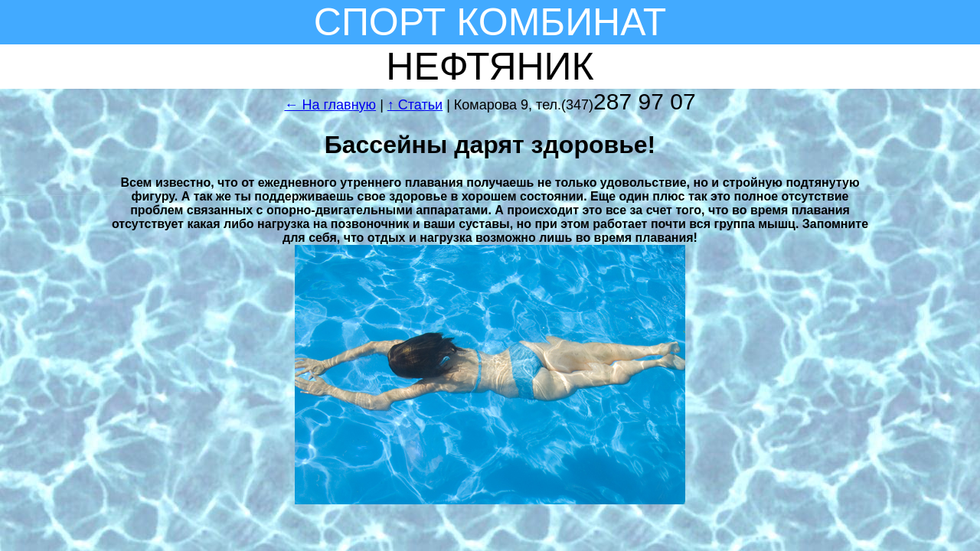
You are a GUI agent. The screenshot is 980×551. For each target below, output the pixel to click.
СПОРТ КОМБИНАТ (490, 22)
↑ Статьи (415, 105)
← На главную (330, 105)
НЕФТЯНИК (490, 67)
